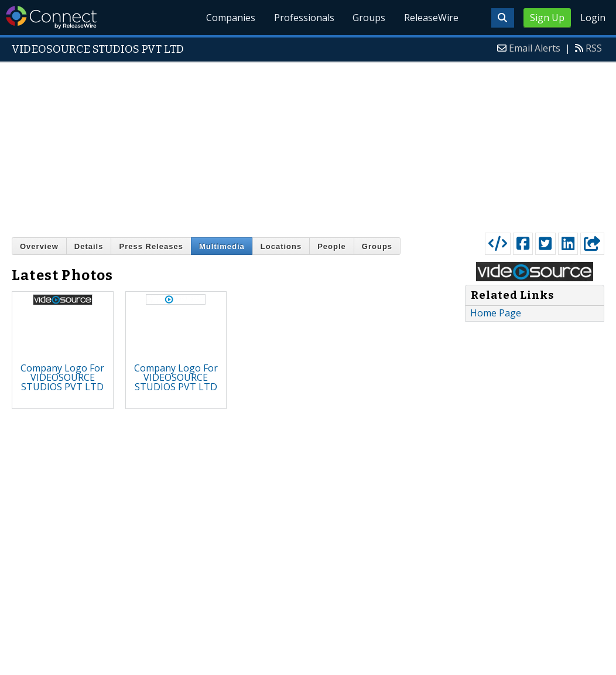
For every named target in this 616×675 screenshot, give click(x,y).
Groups (369, 18)
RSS (594, 48)
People (332, 246)
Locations (281, 246)
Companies (230, 18)
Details (89, 246)
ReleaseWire (431, 18)
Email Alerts (535, 48)
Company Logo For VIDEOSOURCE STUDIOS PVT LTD (62, 377)
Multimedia (222, 246)
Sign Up (547, 18)
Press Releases (151, 246)
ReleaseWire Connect (51, 17)
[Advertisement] (308, 145)
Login (593, 18)
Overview (39, 246)
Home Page (496, 313)
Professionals (304, 18)
